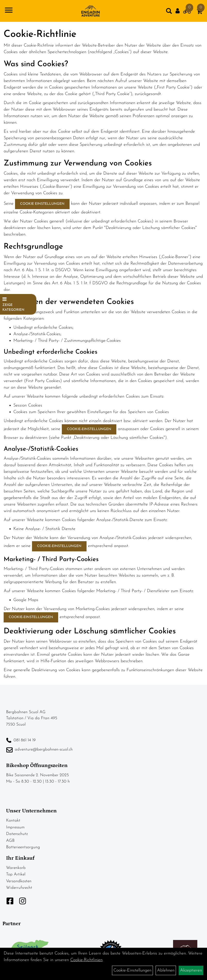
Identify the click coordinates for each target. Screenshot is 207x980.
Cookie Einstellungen (42, 204)
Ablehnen (166, 970)
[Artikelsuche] (169, 12)
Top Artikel (16, 874)
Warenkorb (16, 868)
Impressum (15, 827)
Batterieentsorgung (23, 847)
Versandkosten (19, 881)
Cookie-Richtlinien (86, 960)
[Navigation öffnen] (9, 11)
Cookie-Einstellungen (89, 429)
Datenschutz (17, 834)
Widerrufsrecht (19, 888)
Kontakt (13, 821)
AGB (10, 841)
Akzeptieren (191, 970)
